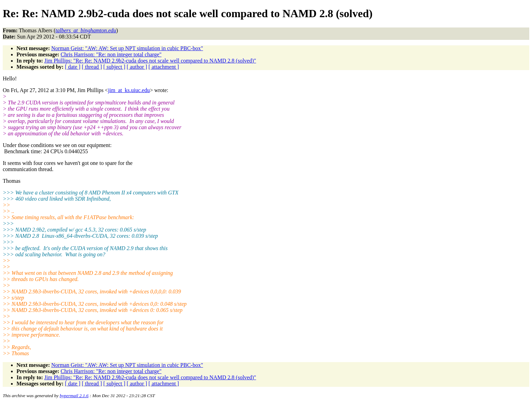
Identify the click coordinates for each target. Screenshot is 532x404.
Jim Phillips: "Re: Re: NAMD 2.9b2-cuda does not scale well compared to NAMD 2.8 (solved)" (150, 61)
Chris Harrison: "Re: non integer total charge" (111, 54)
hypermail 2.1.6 (74, 396)
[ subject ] (114, 67)
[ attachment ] (164, 67)
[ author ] (137, 67)
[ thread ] (92, 67)
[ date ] (73, 67)
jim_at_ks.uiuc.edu (129, 90)
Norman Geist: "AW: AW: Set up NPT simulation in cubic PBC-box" (127, 48)
